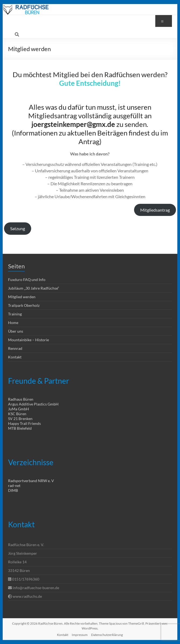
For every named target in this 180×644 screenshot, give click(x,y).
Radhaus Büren (21, 399)
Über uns (16, 331)
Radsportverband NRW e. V (31, 481)
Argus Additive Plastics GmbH (33, 404)
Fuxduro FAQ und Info (27, 280)
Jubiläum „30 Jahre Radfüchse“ (34, 288)
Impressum (80, 635)
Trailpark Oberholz (24, 305)
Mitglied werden (22, 297)
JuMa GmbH (19, 409)
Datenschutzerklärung (107, 635)
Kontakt (15, 357)
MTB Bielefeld (20, 428)
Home (13, 323)
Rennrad (15, 348)
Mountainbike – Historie (28, 340)
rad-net (14, 485)
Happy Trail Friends (24, 423)
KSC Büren (17, 414)
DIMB (13, 490)
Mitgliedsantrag (155, 210)
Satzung (18, 228)
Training (15, 314)
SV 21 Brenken (20, 419)
